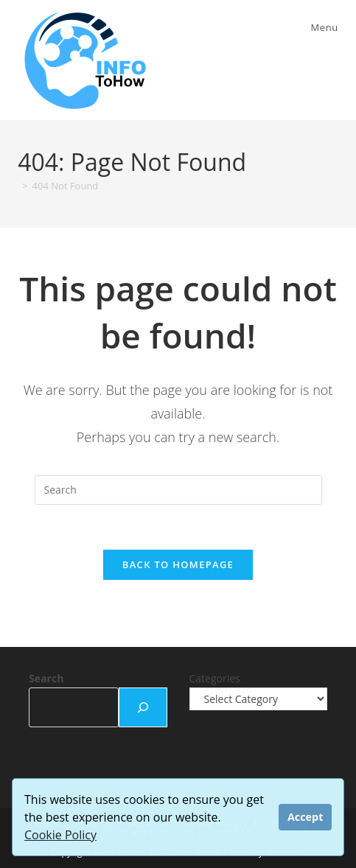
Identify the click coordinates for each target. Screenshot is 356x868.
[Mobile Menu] (322, 27)
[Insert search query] (178, 490)
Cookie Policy (60, 835)
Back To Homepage (178, 564)
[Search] (143, 707)
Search (46, 678)
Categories (215, 678)
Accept (306, 817)
